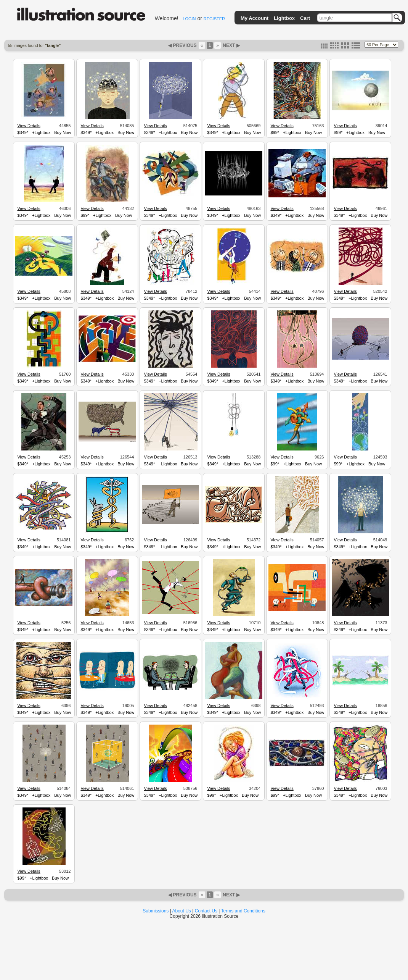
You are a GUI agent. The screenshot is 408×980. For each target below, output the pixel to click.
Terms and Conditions (243, 911)
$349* (23, 132)
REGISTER (214, 19)
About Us (182, 911)
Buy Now (63, 132)
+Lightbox (41, 132)
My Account (255, 18)
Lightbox (284, 18)
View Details (29, 126)
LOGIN (189, 19)
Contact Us (206, 911)
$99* (275, 132)
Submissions (156, 911)
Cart (305, 18)
